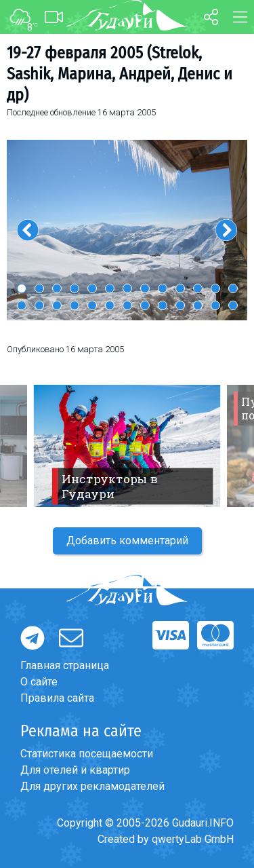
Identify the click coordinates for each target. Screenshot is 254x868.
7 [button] (127, 288)
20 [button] (127, 305)
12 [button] (215, 288)
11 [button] (198, 288)
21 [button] (145, 305)
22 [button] (163, 305)
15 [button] (39, 305)
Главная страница (65, 665)
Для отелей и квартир (75, 770)
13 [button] (233, 288)
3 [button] (57, 288)
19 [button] (110, 305)
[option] (127, 230)
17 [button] (75, 305)
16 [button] (57, 305)
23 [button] (180, 305)
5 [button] (92, 288)
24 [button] (198, 305)
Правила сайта (57, 698)
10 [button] (180, 288)
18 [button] (92, 305)
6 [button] (110, 288)
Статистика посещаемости (87, 754)
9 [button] (163, 288)
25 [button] (215, 305)
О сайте (39, 682)
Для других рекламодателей (92, 786)
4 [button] (75, 288)
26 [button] (233, 305)
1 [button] (22, 288)
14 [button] (22, 305)
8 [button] (145, 288)
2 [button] (39, 288)
